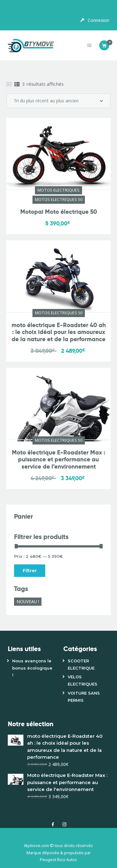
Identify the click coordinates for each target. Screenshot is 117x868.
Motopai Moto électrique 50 (59, 212)
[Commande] (58, 101)
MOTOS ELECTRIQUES (58, 190)
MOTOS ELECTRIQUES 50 (59, 199)
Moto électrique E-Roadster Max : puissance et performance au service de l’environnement (58, 460)
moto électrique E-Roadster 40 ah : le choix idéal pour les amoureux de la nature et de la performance (59, 332)
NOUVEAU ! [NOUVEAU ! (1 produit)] (28, 601)
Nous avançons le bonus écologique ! (32, 668)
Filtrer (30, 570)
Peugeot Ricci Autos (58, 860)
